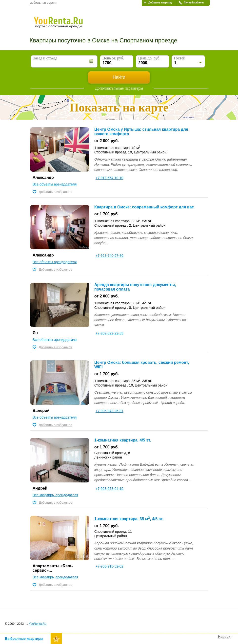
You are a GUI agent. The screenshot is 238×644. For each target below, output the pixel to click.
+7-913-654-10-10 (109, 178)
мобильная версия (43, 3)
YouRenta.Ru (38, 624)
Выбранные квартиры (24, 639)
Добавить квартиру (160, 3)
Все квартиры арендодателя (55, 495)
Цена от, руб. (113, 58)
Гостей (180, 58)
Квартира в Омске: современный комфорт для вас (144, 207)
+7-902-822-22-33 (109, 333)
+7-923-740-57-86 (109, 256)
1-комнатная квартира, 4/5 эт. (123, 440)
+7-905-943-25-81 (109, 411)
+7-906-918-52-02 (109, 566)
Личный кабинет (194, 3)
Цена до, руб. (149, 58)
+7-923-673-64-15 (109, 489)
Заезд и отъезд (45, 58)
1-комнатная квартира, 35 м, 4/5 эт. (129, 519)
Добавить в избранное (55, 192)
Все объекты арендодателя (55, 184)
